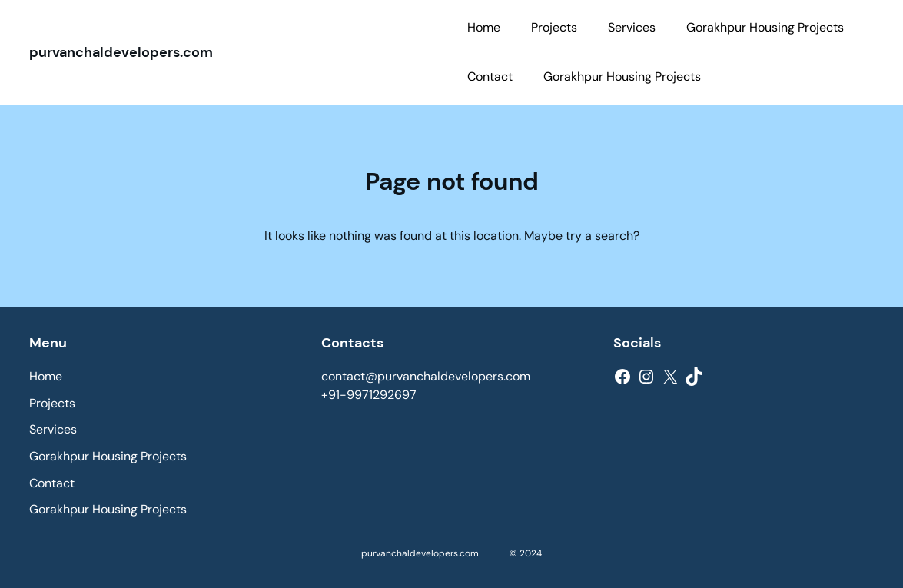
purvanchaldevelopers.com (121, 52)
